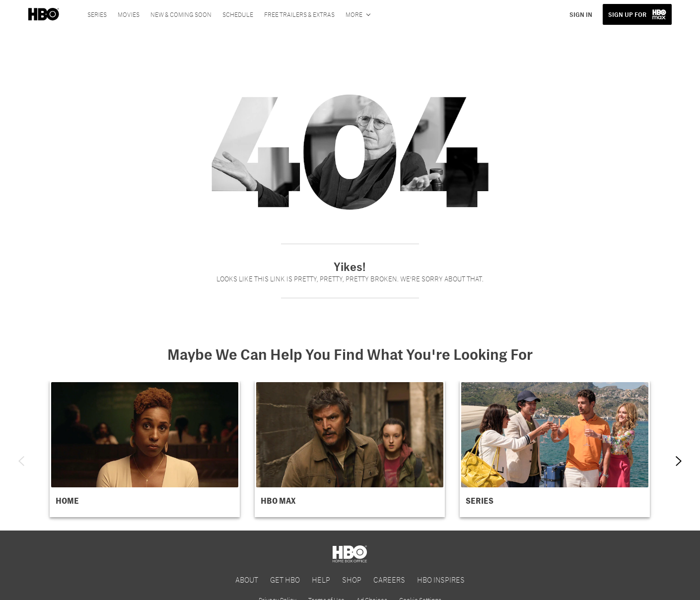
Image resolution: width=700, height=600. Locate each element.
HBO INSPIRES (441, 579)
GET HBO (285, 579)
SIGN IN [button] (581, 14)
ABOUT (247, 579)
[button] (145, 449)
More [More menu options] (354, 14)
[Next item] (679, 461)
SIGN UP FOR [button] (627, 14)
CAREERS (389, 579)
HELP (321, 579)
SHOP (352, 579)
